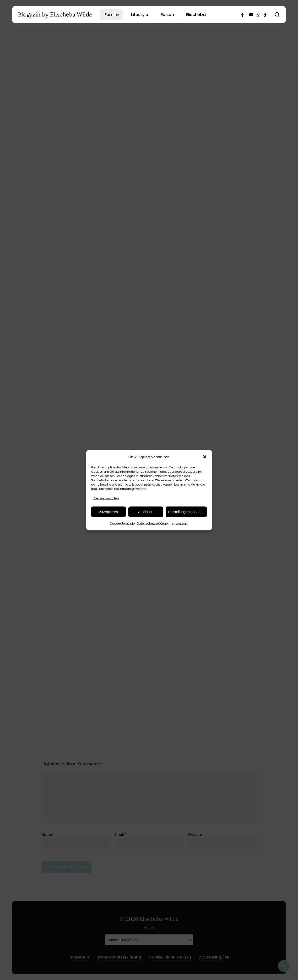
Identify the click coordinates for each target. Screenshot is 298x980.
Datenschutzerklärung (153, 523)
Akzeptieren (108, 512)
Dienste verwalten (106, 498)
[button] (205, 457)
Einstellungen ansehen (186, 512)
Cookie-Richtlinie (122, 523)
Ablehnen (146, 512)
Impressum (180, 523)
